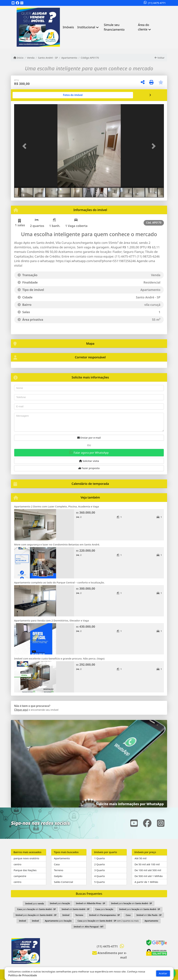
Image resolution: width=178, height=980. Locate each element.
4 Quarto (99, 876)
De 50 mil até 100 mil (147, 864)
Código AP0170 (90, 58)
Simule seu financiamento (114, 27)
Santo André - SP (48, 58)
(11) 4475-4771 (157, 3)
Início (18, 58)
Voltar (160, 58)
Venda (31, 58)
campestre (20, 876)
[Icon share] (13, 3)
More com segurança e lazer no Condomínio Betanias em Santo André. (57, 544)
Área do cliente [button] (143, 27)
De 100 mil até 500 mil (148, 870)
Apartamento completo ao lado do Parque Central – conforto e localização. (59, 582)
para (35, 904)
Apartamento (69, 58)
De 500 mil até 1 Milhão (149, 876)
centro (17, 864)
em (91, 903)
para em (131, 903)
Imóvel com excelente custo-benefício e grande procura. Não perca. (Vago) (59, 658)
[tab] (25, 95)
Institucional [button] (86, 27)
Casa (57, 864)
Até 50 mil (140, 858)
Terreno (59, 870)
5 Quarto (99, 882)
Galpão (58, 876)
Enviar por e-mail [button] (89, 438)
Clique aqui (21, 710)
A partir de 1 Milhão (146, 882)
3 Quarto (99, 870)
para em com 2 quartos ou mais (108, 921)
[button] (25, 146)
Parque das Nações (25, 870)
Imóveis (68, 27)
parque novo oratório (26, 858)
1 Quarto (99, 858)
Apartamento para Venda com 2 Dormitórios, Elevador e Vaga (51, 620)
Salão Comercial (63, 882)
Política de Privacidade (23, 975)
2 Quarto (99, 864)
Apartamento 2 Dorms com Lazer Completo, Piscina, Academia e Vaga (57, 506)
